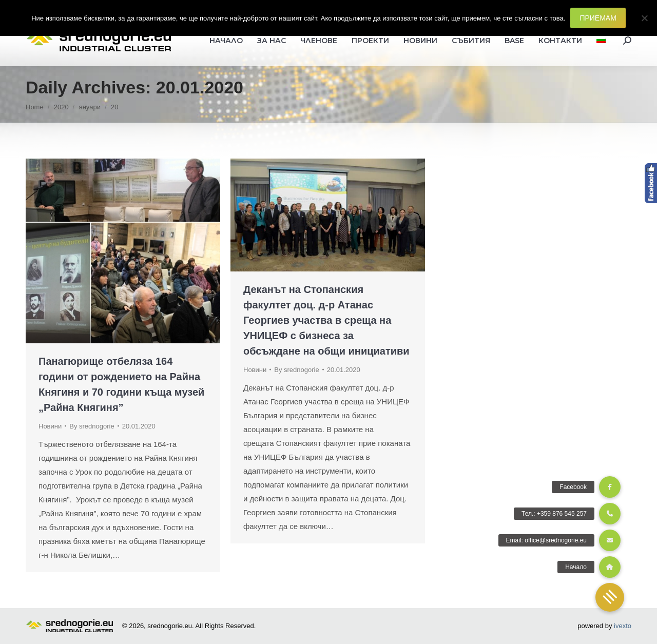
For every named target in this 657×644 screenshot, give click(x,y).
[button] (610, 597)
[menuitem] (601, 41)
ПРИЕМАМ (598, 18)
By (92, 426)
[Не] (644, 18)
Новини (50, 426)
